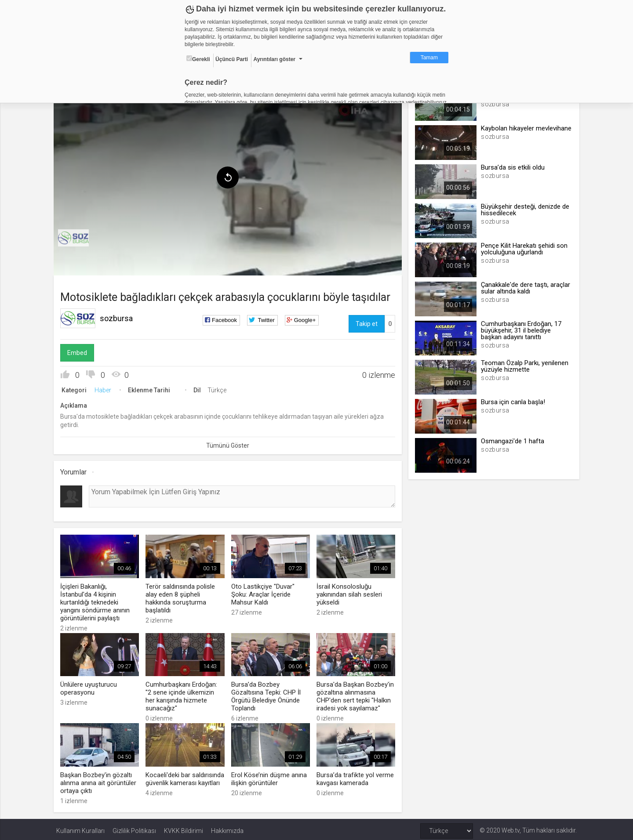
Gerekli (198, 59)
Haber (105, 388)
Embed (80, 351)
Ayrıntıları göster (274, 59)
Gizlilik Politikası (134, 828)
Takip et (366, 322)
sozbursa (119, 317)
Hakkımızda (227, 828)
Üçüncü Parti (232, 59)
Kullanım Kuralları (80, 828)
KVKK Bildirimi (184, 828)
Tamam (429, 58)
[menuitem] (76, 236)
